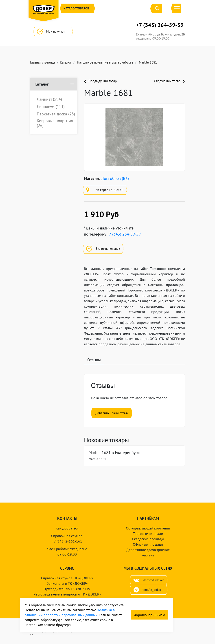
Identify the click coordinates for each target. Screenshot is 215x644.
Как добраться (67, 528)
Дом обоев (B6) (115, 178)
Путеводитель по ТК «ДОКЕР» (67, 589)
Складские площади (148, 539)
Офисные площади (148, 544)
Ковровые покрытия (55, 123)
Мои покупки (53, 32)
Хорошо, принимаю (150, 615)
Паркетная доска (56, 114)
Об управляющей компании (148, 528)
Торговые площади (148, 534)
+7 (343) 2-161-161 (67, 541)
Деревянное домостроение (148, 550)
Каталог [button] (77, 8)
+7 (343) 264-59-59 (160, 25)
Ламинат (49, 99)
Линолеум (51, 107)
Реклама (148, 555)
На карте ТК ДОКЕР (105, 190)
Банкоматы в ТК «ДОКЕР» (67, 583)
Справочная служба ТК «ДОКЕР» (67, 578)
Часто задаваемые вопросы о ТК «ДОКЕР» (67, 594)
